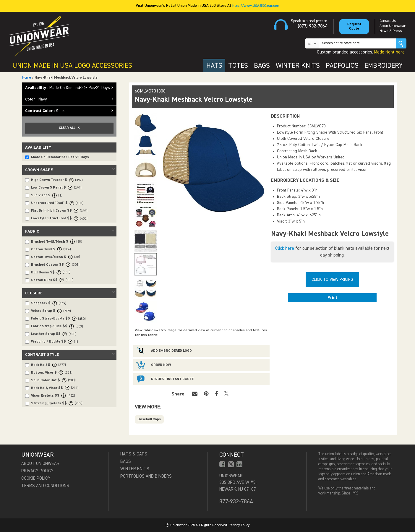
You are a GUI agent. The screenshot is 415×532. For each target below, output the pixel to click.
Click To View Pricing (332, 280)
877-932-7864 (236, 502)
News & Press (391, 31)
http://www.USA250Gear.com (256, 6)
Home (27, 78)
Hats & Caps (134, 454)
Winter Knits (135, 469)
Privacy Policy (37, 471)
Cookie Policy (36, 478)
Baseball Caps (149, 419)
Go (401, 43)
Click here (285, 248)
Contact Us (388, 21)
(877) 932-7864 (312, 26)
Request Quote (354, 26)
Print (332, 298)
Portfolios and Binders (146, 476)
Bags (126, 462)
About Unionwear (393, 26)
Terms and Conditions (45, 486)
